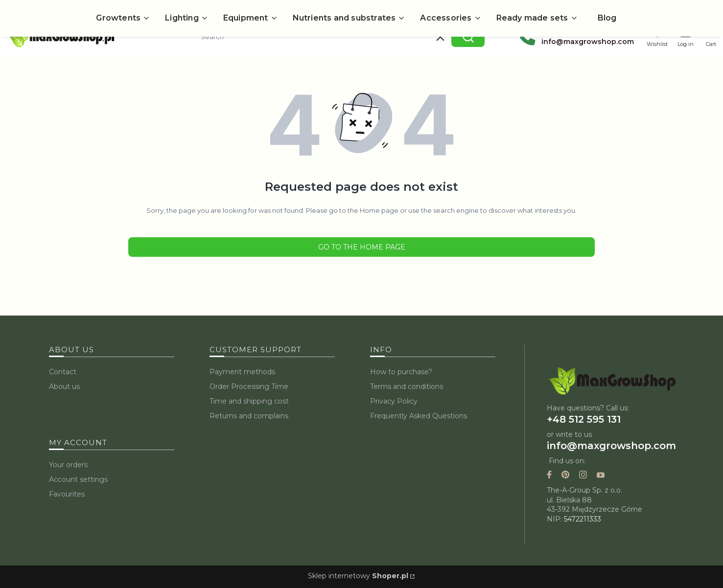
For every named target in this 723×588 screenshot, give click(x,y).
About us (64, 386)
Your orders (68, 465)
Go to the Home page (362, 247)
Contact (63, 372)
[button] (468, 37)
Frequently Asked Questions (419, 416)
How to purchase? (401, 372)
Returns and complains (249, 416)
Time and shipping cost (249, 401)
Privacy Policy (394, 401)
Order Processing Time (249, 386)
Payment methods (242, 372)
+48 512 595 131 (584, 419)
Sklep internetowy (358, 576)
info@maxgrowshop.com (611, 446)
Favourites (67, 494)
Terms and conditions (407, 386)
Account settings (78, 479)
